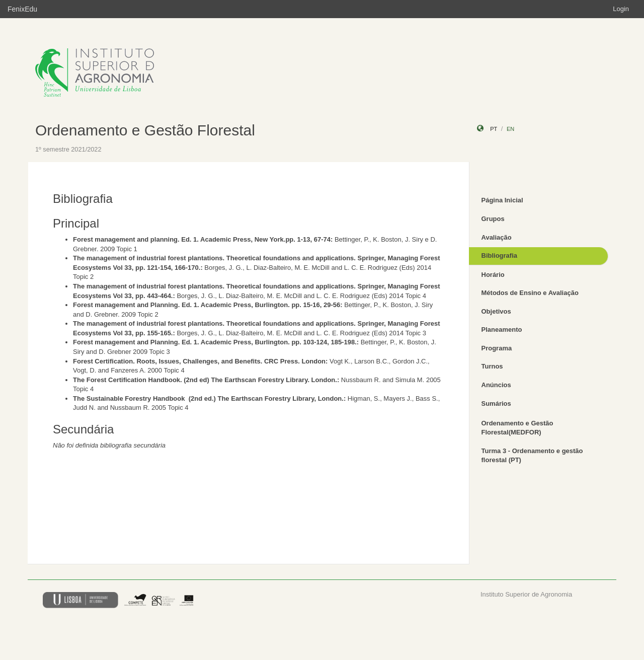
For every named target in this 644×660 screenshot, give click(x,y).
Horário (493, 275)
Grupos (493, 219)
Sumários (496, 404)
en (510, 129)
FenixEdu (22, 9)
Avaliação (497, 237)
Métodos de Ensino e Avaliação (530, 293)
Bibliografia (500, 255)
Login (621, 9)
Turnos (492, 366)
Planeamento (502, 329)
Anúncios (496, 385)
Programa (497, 348)
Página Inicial (502, 200)
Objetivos (496, 311)
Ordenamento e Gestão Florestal (145, 130)
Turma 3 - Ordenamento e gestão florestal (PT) (532, 456)
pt (494, 129)
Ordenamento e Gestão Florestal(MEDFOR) (517, 428)
